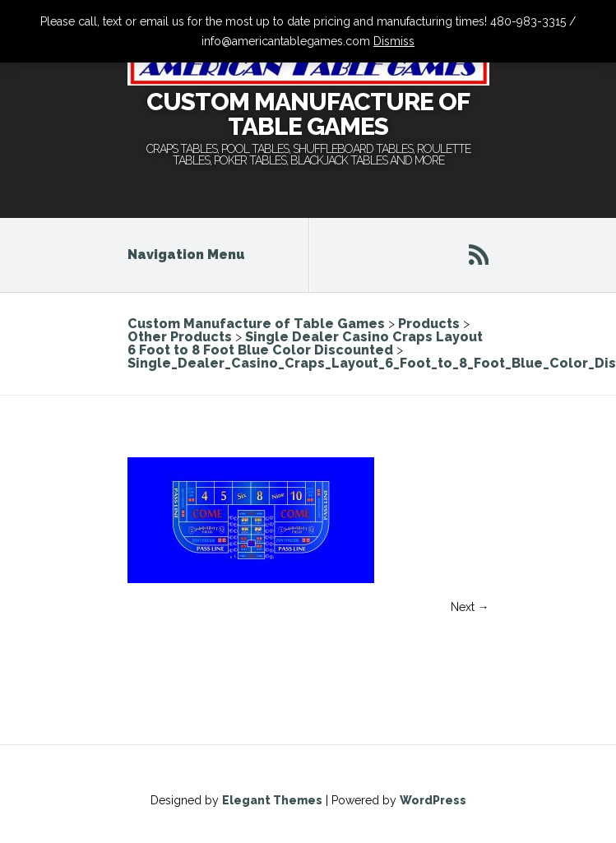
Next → (470, 607)
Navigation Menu (197, 255)
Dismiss (394, 41)
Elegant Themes (272, 800)
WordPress (433, 800)
